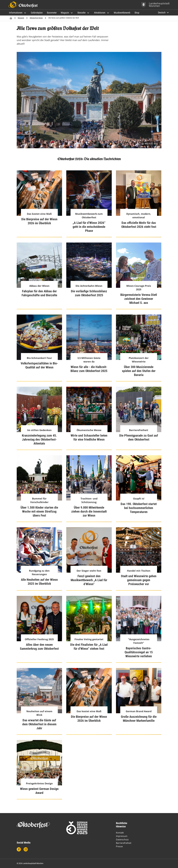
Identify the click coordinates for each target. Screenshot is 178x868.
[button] (18, 13)
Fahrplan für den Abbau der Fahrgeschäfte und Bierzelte (39, 293)
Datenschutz (122, 840)
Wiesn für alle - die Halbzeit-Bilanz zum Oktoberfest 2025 (89, 369)
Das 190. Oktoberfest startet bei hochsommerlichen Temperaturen (139, 508)
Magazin (21, 18)
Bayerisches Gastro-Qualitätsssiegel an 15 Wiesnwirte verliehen (139, 652)
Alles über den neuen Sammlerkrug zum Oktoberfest (39, 647)
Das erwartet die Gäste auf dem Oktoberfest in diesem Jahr (39, 724)
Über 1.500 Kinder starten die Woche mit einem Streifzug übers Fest (39, 512)
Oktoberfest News (36, 18)
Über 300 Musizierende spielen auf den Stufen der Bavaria (139, 371)
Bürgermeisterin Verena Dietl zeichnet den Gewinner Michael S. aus (139, 299)
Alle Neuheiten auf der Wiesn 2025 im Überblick (39, 582)
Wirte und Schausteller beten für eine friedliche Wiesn (89, 438)
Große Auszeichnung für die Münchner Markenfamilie (139, 719)
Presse (119, 846)
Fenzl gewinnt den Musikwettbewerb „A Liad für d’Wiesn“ (89, 580)
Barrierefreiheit (124, 843)
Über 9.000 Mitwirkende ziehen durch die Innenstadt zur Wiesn (89, 512)
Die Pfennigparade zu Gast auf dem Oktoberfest (139, 438)
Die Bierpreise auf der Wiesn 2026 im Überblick (39, 221)
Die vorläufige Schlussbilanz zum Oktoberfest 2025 (89, 293)
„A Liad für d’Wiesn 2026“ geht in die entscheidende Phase (89, 227)
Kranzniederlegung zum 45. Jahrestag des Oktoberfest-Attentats (39, 439)
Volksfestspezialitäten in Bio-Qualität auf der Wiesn (39, 365)
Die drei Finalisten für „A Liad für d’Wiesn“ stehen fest (89, 647)
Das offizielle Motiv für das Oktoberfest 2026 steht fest (139, 225)
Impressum (122, 836)
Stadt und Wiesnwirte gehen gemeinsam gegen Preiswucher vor (139, 580)
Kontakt (120, 833)
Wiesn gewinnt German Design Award (39, 791)
